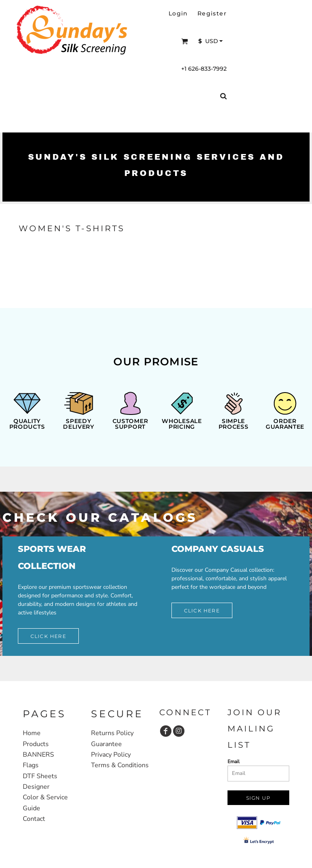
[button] (185, 41)
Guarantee (106, 744)
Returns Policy (112, 733)
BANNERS (38, 755)
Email (234, 762)
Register (212, 13)
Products (36, 744)
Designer (36, 787)
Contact (34, 819)
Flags (31, 765)
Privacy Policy (111, 755)
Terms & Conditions (120, 765)
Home (32, 733)
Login (178, 13)
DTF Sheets (40, 776)
